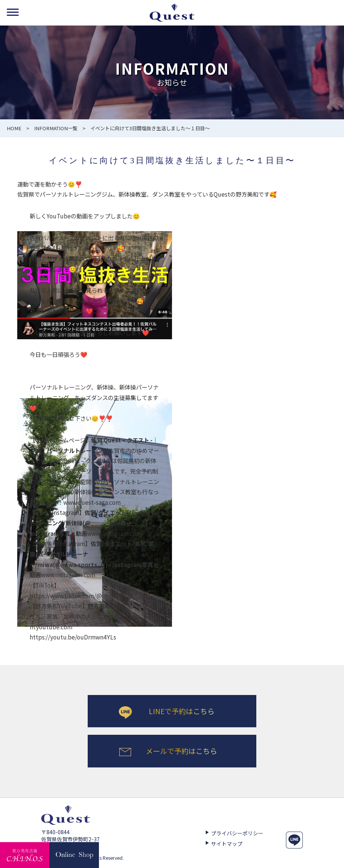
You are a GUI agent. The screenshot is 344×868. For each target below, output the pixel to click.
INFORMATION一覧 (56, 128)
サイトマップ (227, 845)
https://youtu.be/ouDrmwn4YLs (73, 637)
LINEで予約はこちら (181, 711)
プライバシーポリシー (237, 834)
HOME (14, 128)
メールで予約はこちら (181, 751)
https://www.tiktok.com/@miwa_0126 (82, 596)
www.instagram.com (93, 523)
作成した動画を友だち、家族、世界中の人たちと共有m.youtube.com (92, 616)
